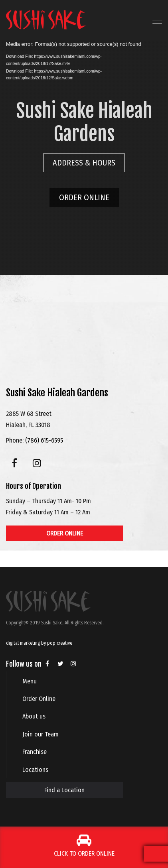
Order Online (39, 699)
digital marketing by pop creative (39, 643)
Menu (30, 681)
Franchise (35, 752)
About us (34, 716)
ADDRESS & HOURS (84, 163)
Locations (35, 770)
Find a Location (64, 790)
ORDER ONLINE (84, 197)
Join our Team (41, 734)
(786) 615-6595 (44, 440)
